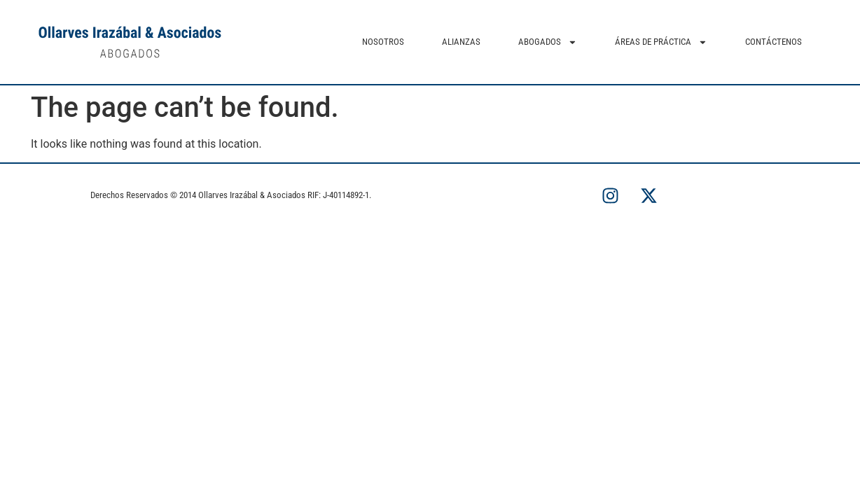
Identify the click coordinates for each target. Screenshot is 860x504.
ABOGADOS (548, 42)
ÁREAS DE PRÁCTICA (661, 42)
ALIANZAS (461, 42)
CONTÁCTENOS (774, 42)
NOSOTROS (383, 42)
